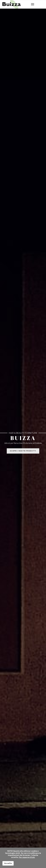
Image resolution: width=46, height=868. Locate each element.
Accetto (8, 863)
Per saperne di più (27, 857)
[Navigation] (33, 4)
